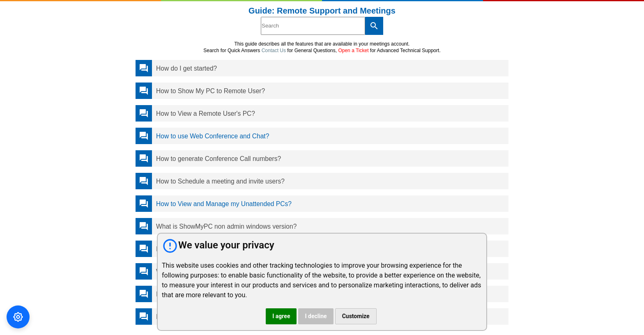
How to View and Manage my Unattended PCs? (224, 204)
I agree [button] (281, 316)
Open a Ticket (353, 50)
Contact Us (274, 50)
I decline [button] (316, 316)
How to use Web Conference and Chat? (213, 136)
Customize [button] (356, 316)
